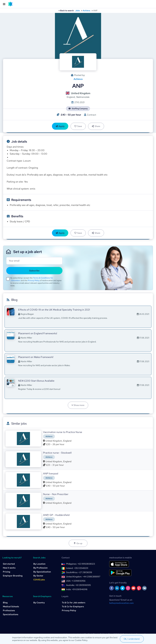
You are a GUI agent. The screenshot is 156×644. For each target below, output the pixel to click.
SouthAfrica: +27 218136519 (79, 572)
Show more (78, 405)
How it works (9, 568)
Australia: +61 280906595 (78, 585)
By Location (39, 564)
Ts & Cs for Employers (73, 606)
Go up (78, 543)
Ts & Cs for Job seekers (74, 603)
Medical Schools (11, 606)
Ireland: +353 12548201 (77, 568)
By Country (39, 603)
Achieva (87, 11)
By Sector (38, 576)
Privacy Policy (34, 280)
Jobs (78, 11)
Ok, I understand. (132, 639)
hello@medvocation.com (121, 603)
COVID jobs (39, 580)
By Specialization (42, 572)
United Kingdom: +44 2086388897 (83, 577)
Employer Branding (13, 576)
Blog (5, 603)
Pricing (7, 572)
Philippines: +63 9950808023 (81, 564)
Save (78, 126)
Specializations (11, 614)
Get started (9, 564)
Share (96, 126)
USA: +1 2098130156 (76, 581)
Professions (9, 610)
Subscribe (34, 271)
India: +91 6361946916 (77, 589)
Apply (60, 126)
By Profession (40, 568)
